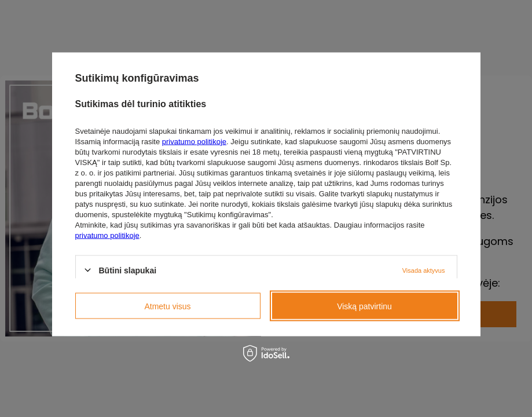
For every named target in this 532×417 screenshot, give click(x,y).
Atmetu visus (167, 306)
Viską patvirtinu (364, 306)
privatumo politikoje (194, 141)
